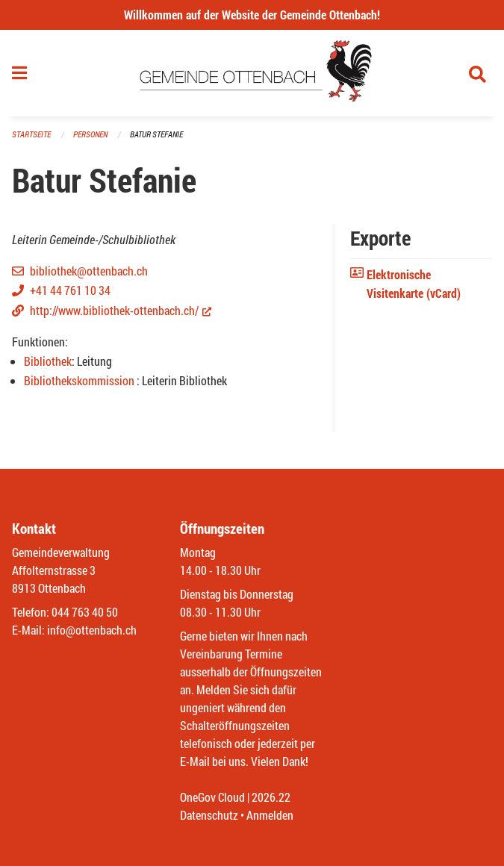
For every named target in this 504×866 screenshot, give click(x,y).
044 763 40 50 (85, 612)
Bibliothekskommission (80, 380)
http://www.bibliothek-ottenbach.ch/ (121, 310)
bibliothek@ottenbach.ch (89, 271)
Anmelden (270, 815)
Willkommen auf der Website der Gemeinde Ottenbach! (252, 15)
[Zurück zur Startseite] (252, 73)
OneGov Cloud (212, 797)
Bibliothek (48, 361)
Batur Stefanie (156, 134)
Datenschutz (209, 815)
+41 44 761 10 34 (70, 290)
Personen (90, 134)
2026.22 (271, 797)
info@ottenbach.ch (92, 630)
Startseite (31, 134)
